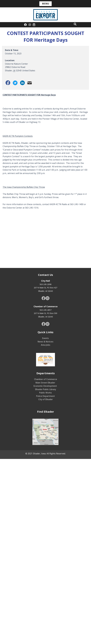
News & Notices (45, 342)
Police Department (45, 396)
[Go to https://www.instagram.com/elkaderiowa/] (47, 299)
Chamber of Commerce (46, 379)
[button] (75, 24)
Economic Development (45, 386)
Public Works (45, 393)
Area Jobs (46, 345)
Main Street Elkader (46, 383)
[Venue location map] (45, 239)
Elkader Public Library (46, 389)
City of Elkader (45, 399)
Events (45, 338)
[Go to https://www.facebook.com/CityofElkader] (44, 298)
